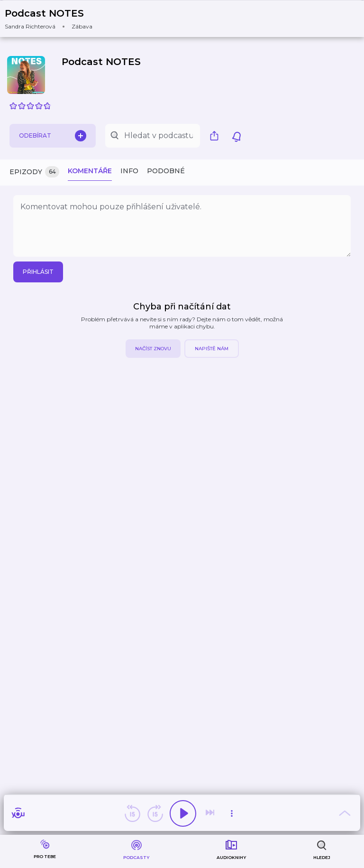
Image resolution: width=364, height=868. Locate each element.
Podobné (166, 171)
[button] (55, 19)
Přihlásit (38, 272)
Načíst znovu (153, 349)
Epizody (34, 172)
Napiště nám (212, 349)
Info (129, 171)
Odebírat (53, 136)
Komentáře (90, 171)
